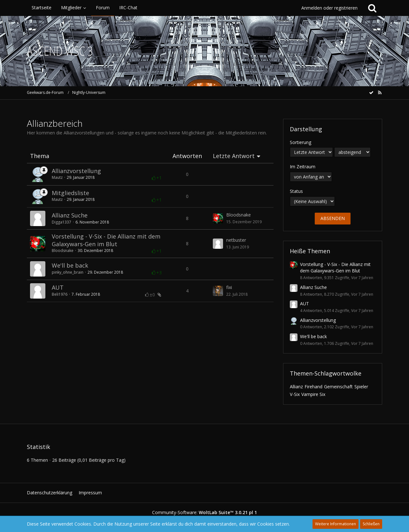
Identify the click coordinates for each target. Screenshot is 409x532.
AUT (58, 287)
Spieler (361, 387)
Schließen (371, 524)
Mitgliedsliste (70, 193)
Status (296, 191)
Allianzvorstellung (76, 171)
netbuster (236, 240)
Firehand (313, 387)
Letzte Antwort (234, 156)
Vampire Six (313, 394)
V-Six (295, 394)
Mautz (57, 177)
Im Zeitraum (303, 167)
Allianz (296, 387)
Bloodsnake (239, 215)
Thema (40, 156)
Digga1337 (62, 222)
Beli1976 (60, 294)
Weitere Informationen (336, 524)
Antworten (187, 156)
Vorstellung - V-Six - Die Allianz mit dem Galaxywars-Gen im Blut (106, 240)
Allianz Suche (70, 215)
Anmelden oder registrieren (329, 8)
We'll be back (70, 265)
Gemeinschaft (338, 387)
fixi (229, 287)
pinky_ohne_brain (68, 272)
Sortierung (301, 142)
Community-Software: (204, 512)
